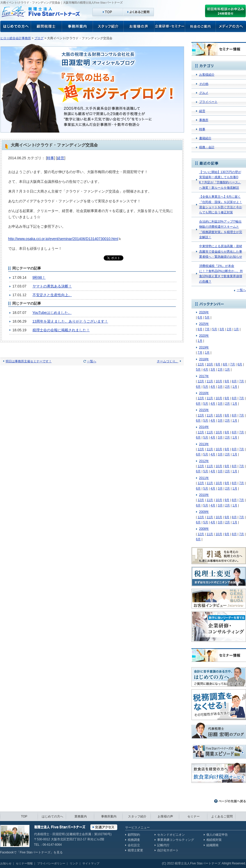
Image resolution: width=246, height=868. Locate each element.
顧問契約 (134, 835)
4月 (206, 370)
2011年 (204, 478)
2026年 (204, 312)
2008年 (204, 529)
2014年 (204, 427)
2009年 (204, 512)
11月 (210, 381)
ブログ (39, 38)
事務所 (204, 120)
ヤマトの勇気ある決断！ (52, 286)
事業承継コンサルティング (176, 840)
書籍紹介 (205, 138)
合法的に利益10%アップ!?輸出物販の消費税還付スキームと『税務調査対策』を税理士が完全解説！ (221, 229)
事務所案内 (77, 26)
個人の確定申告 (217, 835)
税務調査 (134, 840)
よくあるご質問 (222, 816)
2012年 (204, 461)
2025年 (204, 324)
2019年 (204, 347)
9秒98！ (39, 277)
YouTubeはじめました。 (52, 313)
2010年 (204, 495)
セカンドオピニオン (171, 835)
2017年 (204, 376)
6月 (200, 317)
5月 (207, 317)
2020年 (204, 336)
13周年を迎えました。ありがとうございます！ (70, 321)
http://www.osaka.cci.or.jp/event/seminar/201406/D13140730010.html (63, 239)
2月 (229, 329)
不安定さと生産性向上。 (52, 295)
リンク (74, 863)
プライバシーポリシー (51, 863)
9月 (200, 329)
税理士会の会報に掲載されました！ (61, 330)
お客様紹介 (207, 75)
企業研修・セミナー (170, 26)
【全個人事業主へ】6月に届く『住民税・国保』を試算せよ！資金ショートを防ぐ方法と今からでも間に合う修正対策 (221, 204)
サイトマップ (91, 863)
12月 (201, 364)
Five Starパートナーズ (35, 852)
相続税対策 (214, 840)
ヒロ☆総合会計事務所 (16, 38)
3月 (222, 329)
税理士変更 (135, 850)
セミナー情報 (24, 863)
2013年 (204, 444)
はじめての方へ (52, 816)
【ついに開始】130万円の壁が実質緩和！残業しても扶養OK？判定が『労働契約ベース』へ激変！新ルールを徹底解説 (220, 180)
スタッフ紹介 (108, 26)
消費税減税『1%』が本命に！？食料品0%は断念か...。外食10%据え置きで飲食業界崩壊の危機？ (221, 274)
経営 (61, 158)
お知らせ (6, 863)
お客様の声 (16, 26)
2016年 (204, 393)
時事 (50, 158)
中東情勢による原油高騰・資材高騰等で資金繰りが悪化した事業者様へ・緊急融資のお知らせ (221, 251)
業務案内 (81, 816)
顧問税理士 (46, 26)
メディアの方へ (231, 26)
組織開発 (212, 845)
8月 (225, 364)
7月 (207, 329)
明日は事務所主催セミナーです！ (29, 361)
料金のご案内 (200, 26)
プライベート (208, 102)
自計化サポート (168, 850)
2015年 (204, 410)
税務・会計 (207, 147)
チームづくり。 (168, 361)
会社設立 (134, 845)
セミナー (194, 816)
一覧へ (92, 361)
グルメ (204, 93)
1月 (236, 329)
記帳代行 (163, 845)
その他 (204, 84)
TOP (24, 816)
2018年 (204, 359)
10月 (210, 364)
